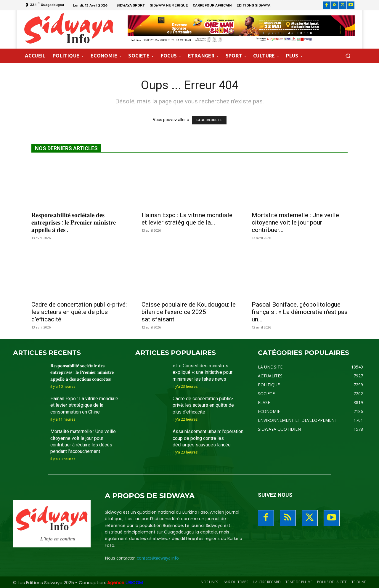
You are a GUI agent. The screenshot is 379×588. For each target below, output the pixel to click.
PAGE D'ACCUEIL (209, 120)
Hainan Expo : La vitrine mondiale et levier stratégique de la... (187, 219)
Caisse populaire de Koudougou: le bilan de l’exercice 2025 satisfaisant (189, 312)
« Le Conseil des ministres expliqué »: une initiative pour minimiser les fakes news (203, 372)
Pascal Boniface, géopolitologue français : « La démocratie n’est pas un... (300, 312)
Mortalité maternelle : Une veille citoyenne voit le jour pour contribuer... (295, 222)
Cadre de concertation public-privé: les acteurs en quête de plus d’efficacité (79, 312)
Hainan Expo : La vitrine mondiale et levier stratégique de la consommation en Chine (84, 405)
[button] (348, 56)
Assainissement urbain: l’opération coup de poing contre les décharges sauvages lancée (208, 438)
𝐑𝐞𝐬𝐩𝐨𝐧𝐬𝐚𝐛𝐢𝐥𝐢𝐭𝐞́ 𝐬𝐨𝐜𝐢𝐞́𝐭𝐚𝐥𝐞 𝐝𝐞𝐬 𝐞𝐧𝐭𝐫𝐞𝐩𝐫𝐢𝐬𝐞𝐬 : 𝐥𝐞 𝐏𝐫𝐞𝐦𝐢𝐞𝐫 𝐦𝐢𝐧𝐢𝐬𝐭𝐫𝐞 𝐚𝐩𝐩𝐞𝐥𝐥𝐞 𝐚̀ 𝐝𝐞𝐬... (74, 222)
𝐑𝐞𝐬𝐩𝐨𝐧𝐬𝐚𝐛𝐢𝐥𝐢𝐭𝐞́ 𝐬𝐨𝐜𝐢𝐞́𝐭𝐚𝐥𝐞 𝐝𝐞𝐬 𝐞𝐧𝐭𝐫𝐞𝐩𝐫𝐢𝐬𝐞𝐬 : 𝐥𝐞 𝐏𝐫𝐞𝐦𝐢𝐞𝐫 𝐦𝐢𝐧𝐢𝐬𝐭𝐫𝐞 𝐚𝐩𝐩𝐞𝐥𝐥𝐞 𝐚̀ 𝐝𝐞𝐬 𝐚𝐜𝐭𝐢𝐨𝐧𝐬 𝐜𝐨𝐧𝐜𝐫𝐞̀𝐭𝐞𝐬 (82, 372)
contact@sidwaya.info (158, 558)
